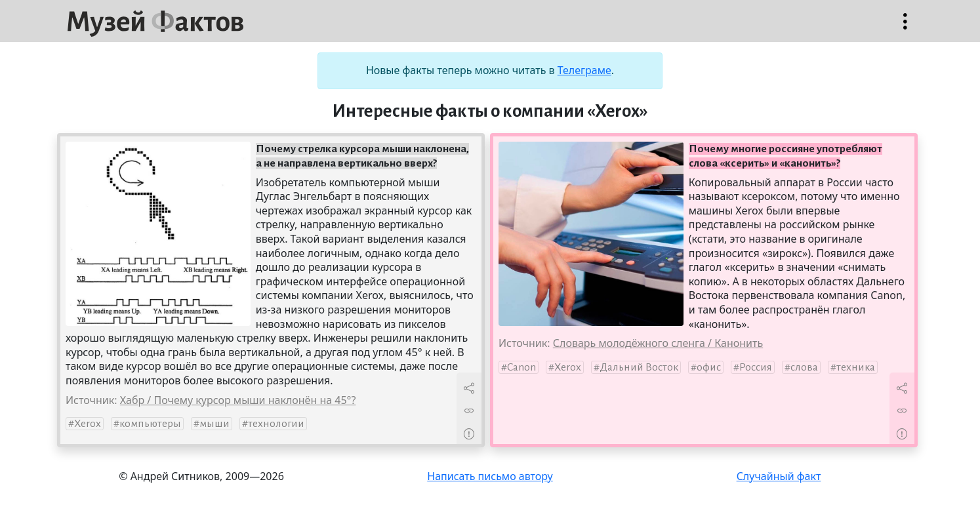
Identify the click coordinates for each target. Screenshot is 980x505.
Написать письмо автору (490, 476)
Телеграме (584, 70)
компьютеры (150, 424)
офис (709, 367)
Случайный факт (779, 476)
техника (856, 367)
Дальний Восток (639, 367)
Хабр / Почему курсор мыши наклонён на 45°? (238, 400)
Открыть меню (905, 28)
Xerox (88, 424)
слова (804, 367)
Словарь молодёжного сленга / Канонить (658, 343)
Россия (756, 367)
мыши (214, 424)
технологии (276, 424)
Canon (521, 367)
